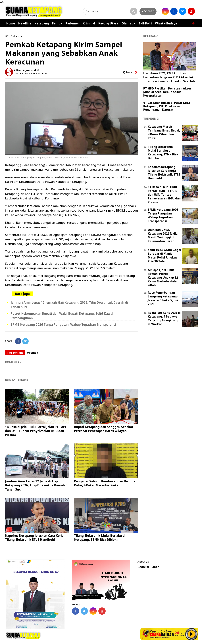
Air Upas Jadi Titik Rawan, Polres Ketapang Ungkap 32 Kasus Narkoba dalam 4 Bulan (164, 277)
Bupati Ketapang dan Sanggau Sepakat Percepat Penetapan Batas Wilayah (104, 429)
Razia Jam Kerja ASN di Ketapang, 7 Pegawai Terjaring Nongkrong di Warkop (164, 318)
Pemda (57, 23)
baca (128, 72)
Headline (25, 23)
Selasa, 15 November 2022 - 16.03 (30, 73)
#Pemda (33, 353)
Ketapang (42, 23)
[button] (193, 22)
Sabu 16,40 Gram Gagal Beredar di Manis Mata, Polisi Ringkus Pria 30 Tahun (164, 255)
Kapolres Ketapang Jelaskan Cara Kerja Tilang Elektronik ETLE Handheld (34, 538)
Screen (148, 11)
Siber (155, 567)
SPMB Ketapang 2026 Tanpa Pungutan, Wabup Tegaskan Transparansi (63, 325)
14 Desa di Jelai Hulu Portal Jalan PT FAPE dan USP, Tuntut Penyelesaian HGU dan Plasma (36, 431)
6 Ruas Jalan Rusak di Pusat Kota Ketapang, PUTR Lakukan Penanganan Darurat (167, 106)
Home (11, 23)
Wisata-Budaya (166, 23)
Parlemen (72, 23)
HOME (8, 36)
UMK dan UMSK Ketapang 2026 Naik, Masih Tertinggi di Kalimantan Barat (163, 235)
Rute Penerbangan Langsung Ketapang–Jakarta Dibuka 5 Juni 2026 (163, 298)
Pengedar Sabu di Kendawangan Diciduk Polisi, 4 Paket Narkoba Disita (105, 483)
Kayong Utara (108, 23)
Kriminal (89, 23)
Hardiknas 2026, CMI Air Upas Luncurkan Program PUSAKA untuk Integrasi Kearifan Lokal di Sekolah (169, 77)
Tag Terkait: (15, 353)
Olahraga (128, 23)
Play (191, 634)
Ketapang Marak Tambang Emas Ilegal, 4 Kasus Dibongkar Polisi (164, 132)
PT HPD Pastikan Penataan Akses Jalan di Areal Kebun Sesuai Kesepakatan (167, 92)
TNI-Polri (145, 23)
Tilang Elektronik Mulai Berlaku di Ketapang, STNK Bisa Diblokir (100, 538)
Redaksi (143, 567)
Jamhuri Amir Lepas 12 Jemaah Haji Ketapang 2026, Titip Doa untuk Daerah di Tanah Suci (37, 485)
